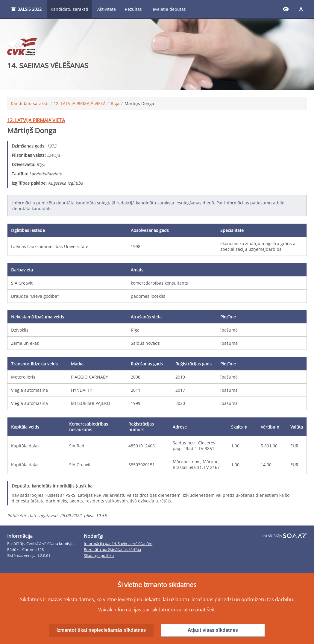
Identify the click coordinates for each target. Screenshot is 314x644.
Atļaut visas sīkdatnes (213, 630)
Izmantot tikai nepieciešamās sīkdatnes (101, 630)
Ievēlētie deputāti (169, 9)
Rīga (115, 103)
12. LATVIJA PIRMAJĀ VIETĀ (80, 103)
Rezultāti (134, 9)
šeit (211, 610)
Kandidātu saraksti (69, 9)
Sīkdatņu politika (99, 556)
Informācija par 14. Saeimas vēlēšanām (118, 544)
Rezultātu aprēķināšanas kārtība (112, 550)
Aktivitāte (107, 9)
